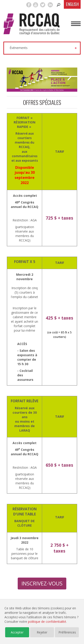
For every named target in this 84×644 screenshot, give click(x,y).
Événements (19, 48)
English (72, 4)
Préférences (67, 632)
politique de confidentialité (47, 622)
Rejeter (42, 632)
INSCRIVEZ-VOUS (42, 583)
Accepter (17, 632)
